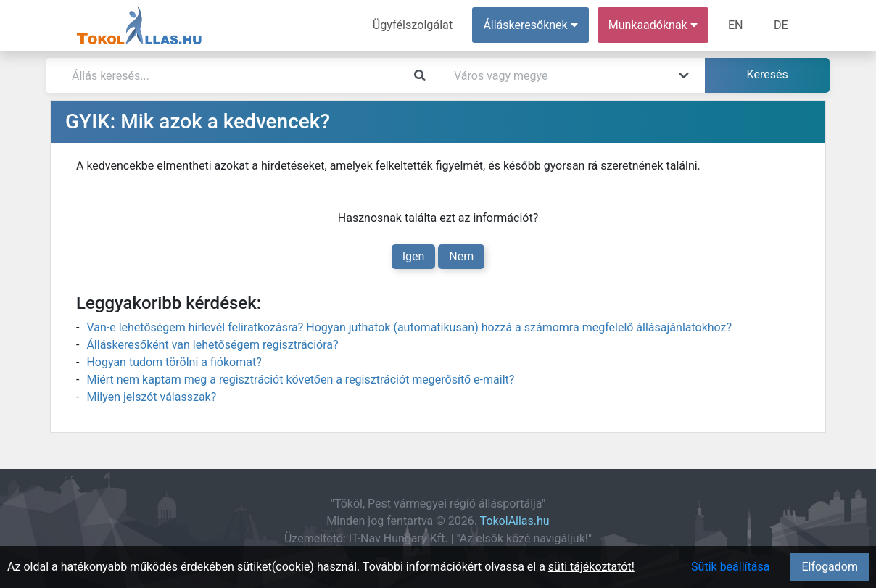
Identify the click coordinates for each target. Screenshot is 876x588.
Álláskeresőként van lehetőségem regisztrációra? (212, 345)
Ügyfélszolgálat (414, 25)
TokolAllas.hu (515, 521)
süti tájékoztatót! (591, 567)
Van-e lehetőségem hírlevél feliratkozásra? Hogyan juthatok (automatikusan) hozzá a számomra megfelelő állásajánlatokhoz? (409, 327)
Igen (414, 256)
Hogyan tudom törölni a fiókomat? (174, 362)
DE (781, 25)
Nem (461, 256)
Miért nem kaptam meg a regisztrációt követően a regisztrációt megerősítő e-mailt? (300, 380)
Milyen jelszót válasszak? (151, 397)
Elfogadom (830, 567)
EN (736, 25)
